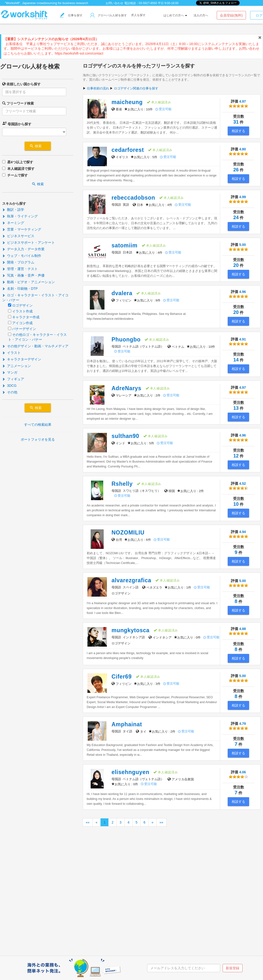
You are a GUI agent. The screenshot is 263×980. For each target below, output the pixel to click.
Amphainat (127, 724)
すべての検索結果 (38, 425)
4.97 (238, 104)
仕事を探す (71, 15)
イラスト (11, 353)
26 (236, 170)
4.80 (238, 152)
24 (236, 217)
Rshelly (122, 484)
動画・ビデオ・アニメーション (28, 282)
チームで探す (18, 175)
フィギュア (13, 379)
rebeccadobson (133, 198)
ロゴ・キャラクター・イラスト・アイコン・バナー (35, 298)
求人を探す (138, 15)
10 (236, 504)
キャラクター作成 (26, 317)
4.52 (238, 486)
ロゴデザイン (22, 305)
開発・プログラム (18, 262)
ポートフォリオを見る (38, 439)
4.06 (238, 775)
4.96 (238, 295)
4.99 (238, 200)
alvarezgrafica (131, 580)
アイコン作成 (22, 323)
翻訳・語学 (13, 210)
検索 (38, 146)
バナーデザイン (24, 329)
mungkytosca (131, 630)
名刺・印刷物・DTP (20, 289)
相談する (238, 131)
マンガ (10, 372)
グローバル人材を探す (108, 15)
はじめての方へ (175, 15)
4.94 (238, 535)
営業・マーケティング (22, 229)
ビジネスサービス (18, 236)
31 (236, 122)
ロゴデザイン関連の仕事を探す (136, 88)
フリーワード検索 (18, 103)
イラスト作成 (22, 311)
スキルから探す (14, 204)
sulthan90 (125, 436)
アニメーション (17, 366)
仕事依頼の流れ (98, 88)
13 (236, 408)
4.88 (238, 632)
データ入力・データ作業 (23, 249)
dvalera (122, 293)
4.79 (238, 726)
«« (88, 822)
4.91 (238, 342)
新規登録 (233, 968)
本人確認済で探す (21, 169)
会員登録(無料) (231, 15)
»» (161, 822)
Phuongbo (126, 340)
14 (236, 360)
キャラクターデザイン (22, 359)
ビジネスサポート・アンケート (28, 243)
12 (236, 456)
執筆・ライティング (20, 216)
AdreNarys (127, 388)
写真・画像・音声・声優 (23, 275)
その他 (10, 392)
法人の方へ (201, 15)
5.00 (238, 247)
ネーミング (13, 223)
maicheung (127, 102)
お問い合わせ (114, 3)
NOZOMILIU (128, 533)
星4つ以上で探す (20, 162)
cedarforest (128, 150)
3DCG (9, 386)
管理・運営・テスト (20, 269)
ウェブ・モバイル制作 (22, 256)
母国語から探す (17, 123)
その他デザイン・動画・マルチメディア (35, 346)
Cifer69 (122, 677)
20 (236, 265)
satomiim (125, 245)
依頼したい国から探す (21, 84)
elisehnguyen (130, 772)
